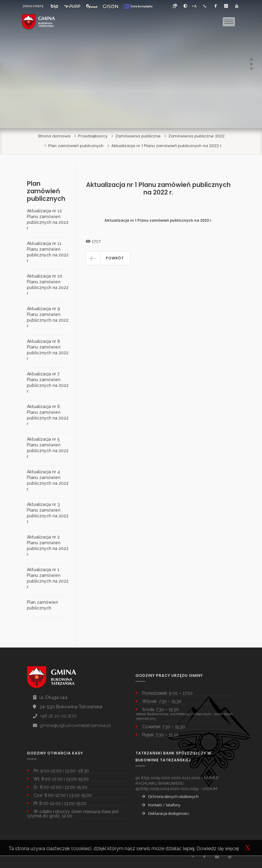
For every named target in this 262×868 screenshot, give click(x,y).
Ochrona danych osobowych (173, 797)
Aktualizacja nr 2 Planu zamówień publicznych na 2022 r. (48, 546)
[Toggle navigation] (229, 22)
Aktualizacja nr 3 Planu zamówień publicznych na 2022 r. (48, 513)
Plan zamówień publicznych (76, 146)
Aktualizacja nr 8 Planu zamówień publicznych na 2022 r (48, 350)
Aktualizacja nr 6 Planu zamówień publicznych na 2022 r (48, 415)
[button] (108, 258)
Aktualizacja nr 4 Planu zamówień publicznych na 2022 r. (48, 480)
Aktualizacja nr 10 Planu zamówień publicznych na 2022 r (48, 285)
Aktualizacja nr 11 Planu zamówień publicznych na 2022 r (48, 252)
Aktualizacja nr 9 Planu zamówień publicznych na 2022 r (48, 317)
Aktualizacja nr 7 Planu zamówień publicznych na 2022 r (48, 383)
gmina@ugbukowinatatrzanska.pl (75, 725)
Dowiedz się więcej (218, 849)
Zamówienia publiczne (138, 136)
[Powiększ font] (194, 6)
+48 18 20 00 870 (58, 716)
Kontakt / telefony (164, 805)
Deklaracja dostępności (169, 813)
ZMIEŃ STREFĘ (33, 6)
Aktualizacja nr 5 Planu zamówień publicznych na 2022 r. (48, 448)
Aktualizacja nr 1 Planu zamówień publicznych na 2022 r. (167, 146)
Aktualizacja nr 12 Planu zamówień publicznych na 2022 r (48, 219)
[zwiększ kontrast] (185, 6)
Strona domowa (54, 136)
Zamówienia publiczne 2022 (197, 136)
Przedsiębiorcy (93, 136)
